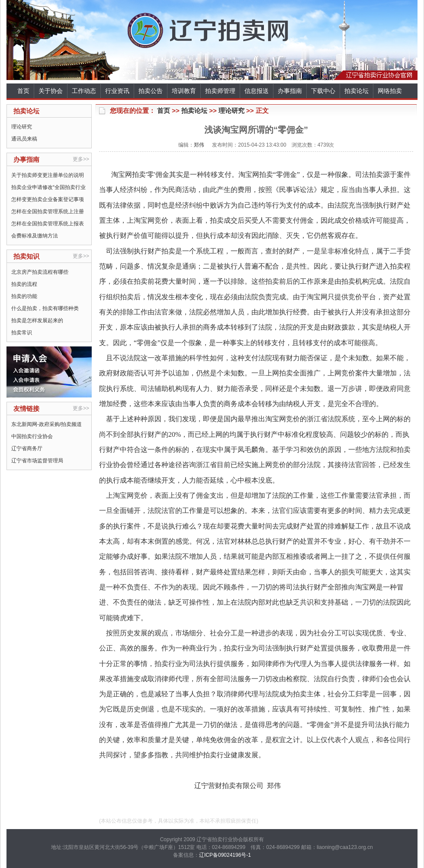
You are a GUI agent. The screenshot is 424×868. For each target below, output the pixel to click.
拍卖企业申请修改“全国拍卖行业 (48, 187)
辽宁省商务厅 (27, 448)
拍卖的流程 (24, 284)
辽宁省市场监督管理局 (37, 461)
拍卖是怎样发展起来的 (37, 320)
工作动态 (84, 91)
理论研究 (22, 127)
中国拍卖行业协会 (32, 436)
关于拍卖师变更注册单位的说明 (48, 175)
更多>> (81, 159)
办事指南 (290, 91)
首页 (23, 91)
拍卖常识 (22, 333)
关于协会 (51, 91)
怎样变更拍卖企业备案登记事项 (48, 199)
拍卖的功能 (24, 296)
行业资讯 (117, 91)
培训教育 (184, 91)
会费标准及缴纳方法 (35, 236)
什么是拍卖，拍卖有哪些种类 (45, 308)
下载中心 (323, 91)
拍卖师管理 (220, 91)
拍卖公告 (151, 91)
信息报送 (257, 91)
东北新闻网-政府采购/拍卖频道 (47, 424)
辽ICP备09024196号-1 (225, 855)
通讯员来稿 (24, 139)
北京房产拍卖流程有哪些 (40, 272)
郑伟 (199, 145)
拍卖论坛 (357, 91)
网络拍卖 (390, 91)
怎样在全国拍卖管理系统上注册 (48, 211)
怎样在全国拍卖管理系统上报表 (48, 224)
